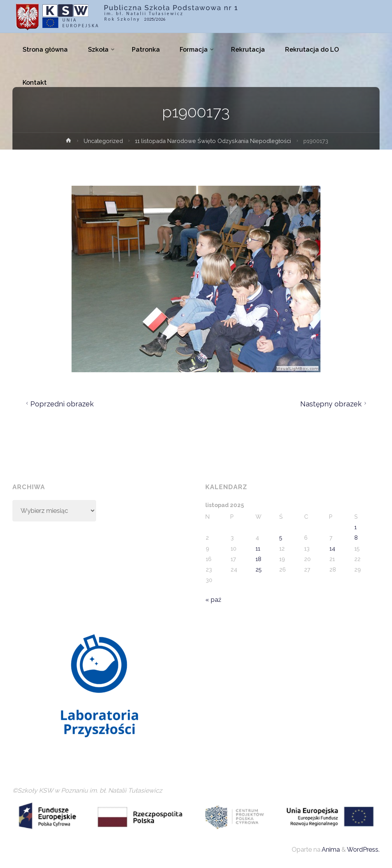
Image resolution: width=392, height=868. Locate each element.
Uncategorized (103, 141)
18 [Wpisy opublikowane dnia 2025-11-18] (258, 559)
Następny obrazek (334, 404)
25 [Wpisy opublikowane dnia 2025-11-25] (259, 569)
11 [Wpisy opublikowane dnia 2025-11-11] (258, 548)
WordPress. (363, 850)
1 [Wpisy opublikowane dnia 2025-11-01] (355, 527)
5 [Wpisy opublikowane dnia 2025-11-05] (281, 538)
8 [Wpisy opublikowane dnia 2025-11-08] (356, 538)
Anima (330, 850)
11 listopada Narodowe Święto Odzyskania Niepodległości (213, 141)
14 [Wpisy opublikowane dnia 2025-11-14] (332, 548)
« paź (213, 600)
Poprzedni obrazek (59, 404)
